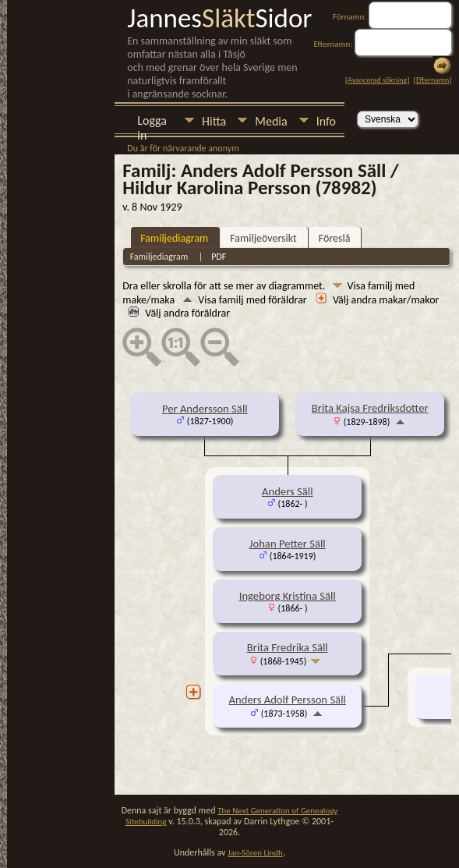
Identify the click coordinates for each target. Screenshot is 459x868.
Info (326, 121)
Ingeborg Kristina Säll (288, 596)
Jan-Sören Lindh (255, 853)
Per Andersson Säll (205, 409)
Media (271, 121)
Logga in (152, 122)
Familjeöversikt (263, 238)
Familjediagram (174, 238)
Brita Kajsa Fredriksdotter (370, 408)
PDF (219, 257)
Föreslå (335, 238)
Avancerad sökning (377, 80)
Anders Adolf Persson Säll (288, 700)
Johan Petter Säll (288, 544)
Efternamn (433, 80)
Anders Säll (288, 491)
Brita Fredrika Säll (288, 647)
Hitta (214, 121)
